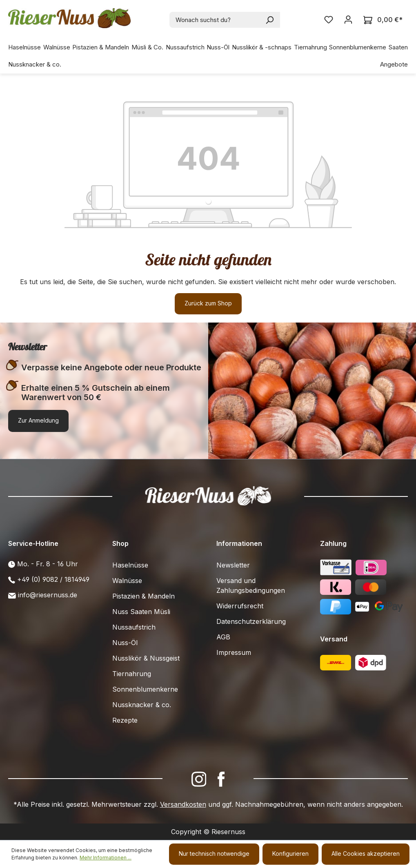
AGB (223, 637)
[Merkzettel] (329, 20)
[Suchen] (270, 20)
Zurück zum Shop (208, 303)
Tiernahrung (132, 674)
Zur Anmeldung (38, 420)
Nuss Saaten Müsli (141, 612)
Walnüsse (127, 581)
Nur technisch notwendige (214, 854)
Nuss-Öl (125, 643)
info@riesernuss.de (48, 595)
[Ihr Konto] (348, 20)
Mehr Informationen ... (106, 858)
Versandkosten (183, 804)
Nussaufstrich (134, 627)
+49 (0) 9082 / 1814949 (53, 579)
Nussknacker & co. (142, 705)
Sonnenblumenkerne (145, 689)
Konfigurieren (290, 854)
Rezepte (125, 720)
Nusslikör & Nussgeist (146, 658)
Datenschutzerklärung (251, 621)
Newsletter (233, 565)
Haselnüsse (130, 565)
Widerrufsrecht (240, 606)
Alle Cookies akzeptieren (366, 854)
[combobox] (215, 20)
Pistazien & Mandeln (143, 596)
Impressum (234, 652)
